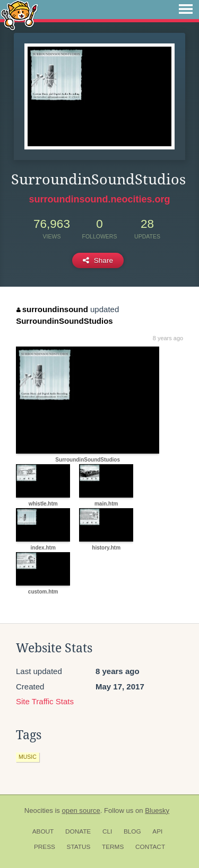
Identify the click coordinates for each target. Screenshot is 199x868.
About (43, 831)
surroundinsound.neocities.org (99, 199)
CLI (107, 831)
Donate (78, 831)
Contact (150, 847)
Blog (132, 831)
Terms (113, 847)
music (28, 757)
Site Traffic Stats (45, 701)
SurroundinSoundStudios (64, 321)
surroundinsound (52, 309)
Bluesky (157, 811)
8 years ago (168, 338)
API (157, 831)
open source (81, 811)
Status (79, 847)
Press (45, 847)
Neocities (39, 811)
